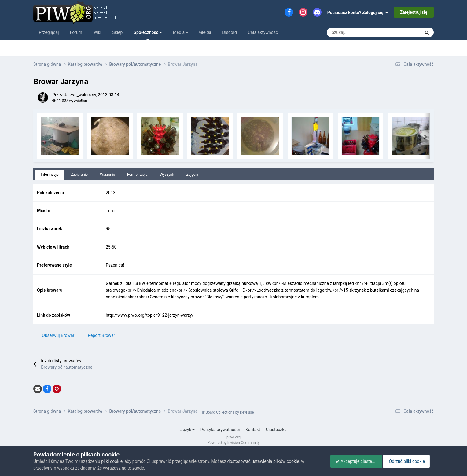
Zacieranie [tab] (79, 175)
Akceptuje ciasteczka (353, 461)
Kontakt (253, 430)
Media (181, 32)
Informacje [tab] (50, 175)
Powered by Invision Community (234, 443)
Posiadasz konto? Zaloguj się (358, 13)
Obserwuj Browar (58, 335)
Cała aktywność (263, 32)
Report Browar (101, 335)
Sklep (117, 32)
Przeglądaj (49, 32)
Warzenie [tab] (107, 175)
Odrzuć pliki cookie (409, 461)
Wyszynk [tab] (167, 175)
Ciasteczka (276, 430)
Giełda (205, 32)
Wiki (97, 32)
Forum (76, 32)
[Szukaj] (343, 32)
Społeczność (148, 35)
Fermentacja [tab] (137, 175)
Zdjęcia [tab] (192, 175)
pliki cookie (112, 461)
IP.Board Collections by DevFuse (228, 412)
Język (188, 430)
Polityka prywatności (220, 430)
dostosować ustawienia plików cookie (263, 461)
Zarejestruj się (414, 12)
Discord (230, 32)
